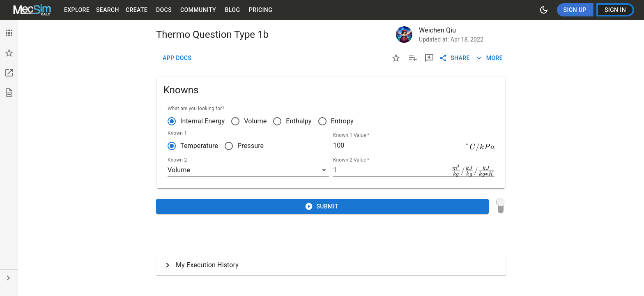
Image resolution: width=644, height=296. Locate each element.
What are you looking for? (196, 109)
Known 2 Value (351, 160)
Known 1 (177, 133)
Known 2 (177, 160)
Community (198, 10)
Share (455, 58)
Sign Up (575, 10)
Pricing (261, 10)
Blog (232, 10)
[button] (9, 33)
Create (137, 10)
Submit (322, 207)
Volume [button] (179, 170)
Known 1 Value (351, 135)
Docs (164, 10)
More (490, 58)
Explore (77, 10)
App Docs (177, 58)
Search (108, 10)
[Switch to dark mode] (544, 10)
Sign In (615, 10)
